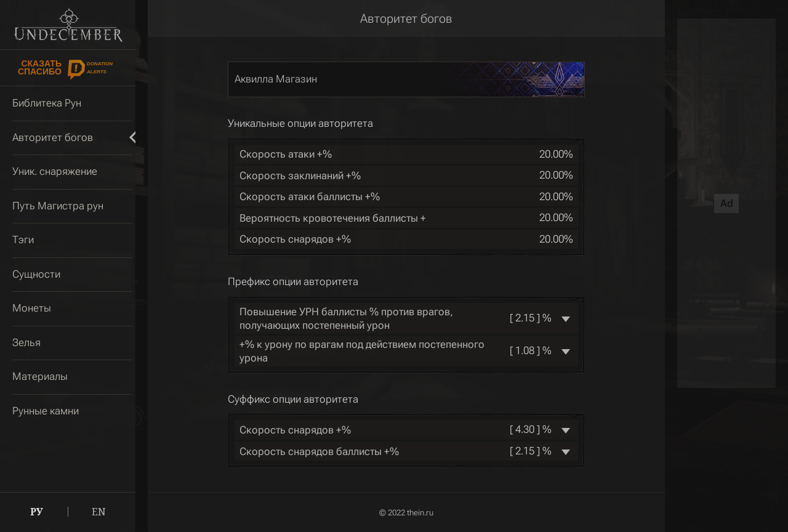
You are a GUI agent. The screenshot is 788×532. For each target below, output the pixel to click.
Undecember (68, 25)
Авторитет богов (406, 18)
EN (99, 512)
